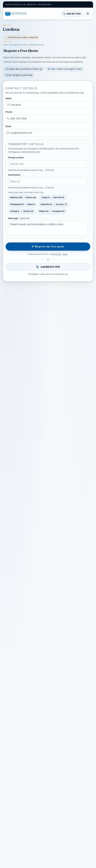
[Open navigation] (88, 14)
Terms (65, 254)
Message (19, 218)
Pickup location (16, 157)
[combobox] (48, 164)
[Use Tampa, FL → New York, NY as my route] (53, 198)
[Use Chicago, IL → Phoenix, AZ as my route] (22, 211)
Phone (9, 112)
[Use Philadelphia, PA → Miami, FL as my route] (23, 204)
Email (8, 126)
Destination (14, 175)
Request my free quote (48, 246)
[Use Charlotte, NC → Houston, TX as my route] (54, 204)
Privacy (59, 254)
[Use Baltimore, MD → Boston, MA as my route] (23, 198)
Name (8, 98)
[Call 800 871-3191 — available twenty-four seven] (48, 267)
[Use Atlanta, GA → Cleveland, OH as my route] (52, 211)
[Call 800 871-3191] (72, 14)
